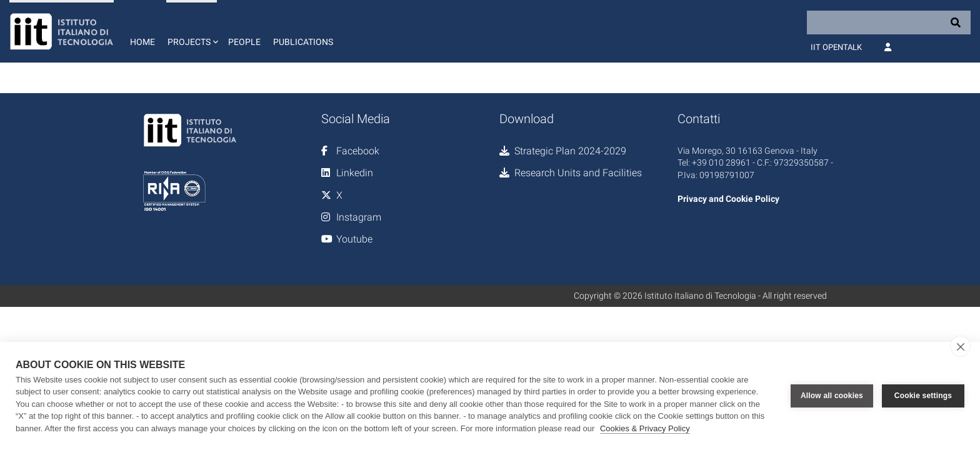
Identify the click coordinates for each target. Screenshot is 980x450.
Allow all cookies (832, 396)
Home (142, 42)
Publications (303, 42)
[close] (960, 346)
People (244, 42)
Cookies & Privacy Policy (645, 428)
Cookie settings (923, 396)
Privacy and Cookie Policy (728, 199)
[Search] (889, 22)
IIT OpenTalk (836, 47)
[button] (192, 31)
